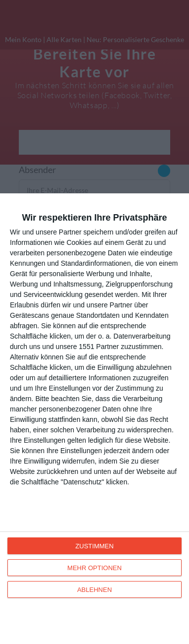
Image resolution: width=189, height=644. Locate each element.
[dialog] (94, 419)
